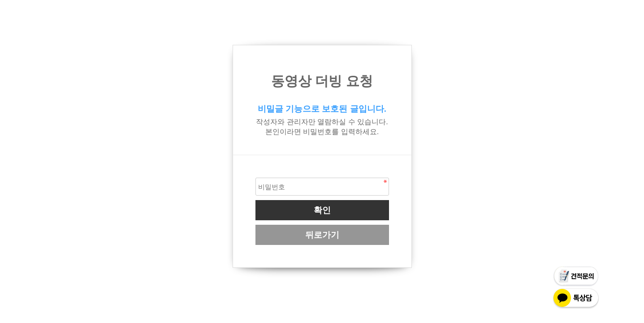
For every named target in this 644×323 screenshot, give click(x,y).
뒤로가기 (322, 235)
